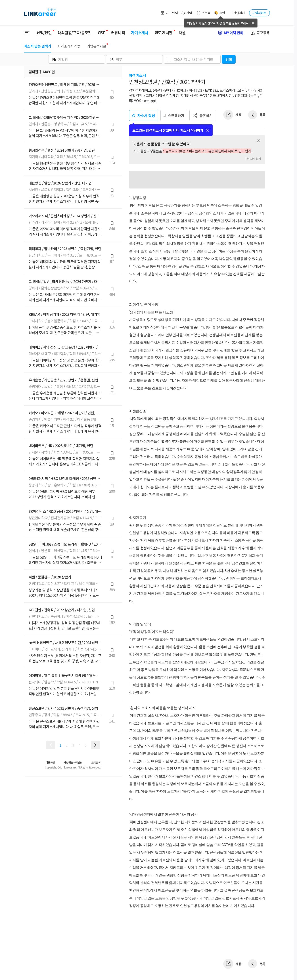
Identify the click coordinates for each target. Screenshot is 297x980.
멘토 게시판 (164, 32)
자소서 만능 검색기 (38, 46)
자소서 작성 (144, 115)
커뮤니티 (118, 32)
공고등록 (260, 33)
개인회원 (239, 13)
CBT (101, 31)
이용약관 (50, 762)
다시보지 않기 (253, 158)
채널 (182, 32)
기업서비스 (259, 13)
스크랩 (203, 13)
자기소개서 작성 (69, 46)
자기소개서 (140, 32)
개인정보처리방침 (73, 762)
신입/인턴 (44, 32)
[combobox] (77, 59)
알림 (186, 13)
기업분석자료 (96, 46)
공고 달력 (169, 13)
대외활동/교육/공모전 (75, 32)
